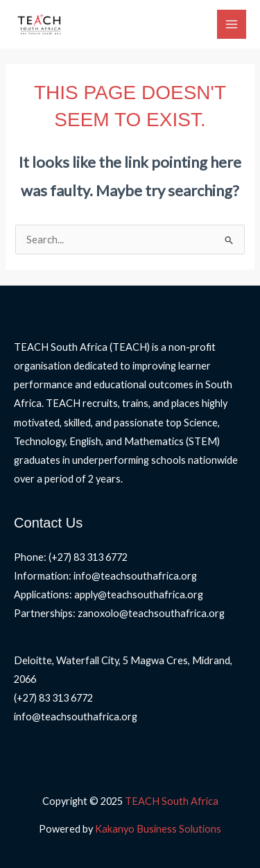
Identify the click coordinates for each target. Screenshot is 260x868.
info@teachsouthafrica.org (76, 717)
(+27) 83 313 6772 (53, 698)
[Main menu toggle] (232, 24)
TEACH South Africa (172, 801)
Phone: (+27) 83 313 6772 (71, 557)
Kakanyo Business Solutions (158, 829)
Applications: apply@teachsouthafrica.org (109, 594)
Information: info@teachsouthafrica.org (105, 576)
